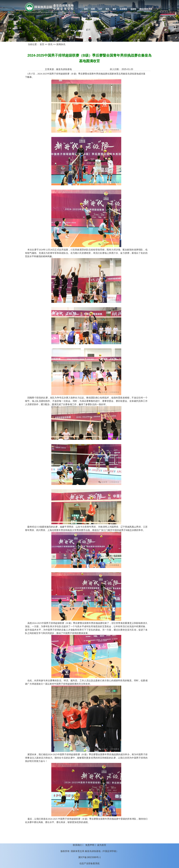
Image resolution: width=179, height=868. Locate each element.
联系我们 (77, 845)
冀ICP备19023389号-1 (89, 857)
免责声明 (90, 845)
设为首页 (102, 845)
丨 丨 (89, 845)
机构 (93, 9)
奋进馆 (133, 9)
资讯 (107, 9)
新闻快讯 (61, 44)
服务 (114, 9)
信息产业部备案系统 (89, 863)
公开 (100, 9)
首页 (86, 9)
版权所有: (65, 851)
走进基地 (123, 9)
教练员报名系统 (146, 9)
